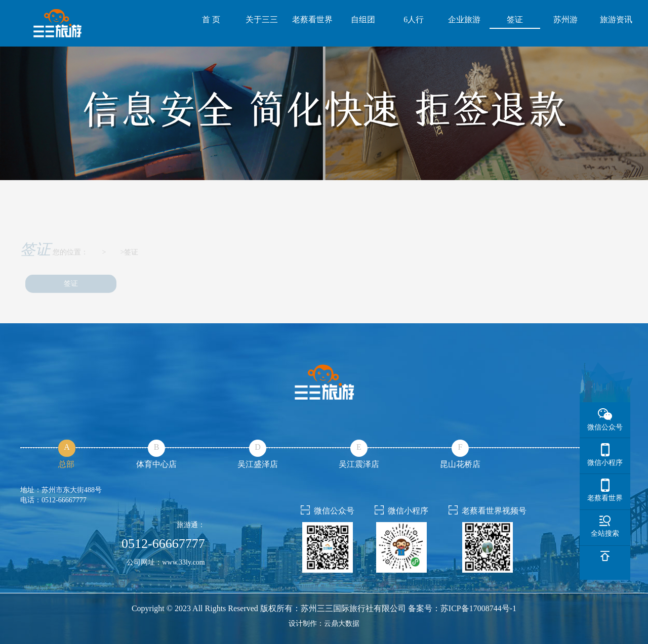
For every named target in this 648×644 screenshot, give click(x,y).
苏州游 (565, 19)
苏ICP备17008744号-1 (478, 608)
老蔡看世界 (312, 19)
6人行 (414, 19)
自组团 (363, 19)
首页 (95, 259)
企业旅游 (464, 19)
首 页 (211, 19)
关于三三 (262, 19)
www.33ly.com (184, 562)
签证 (515, 19)
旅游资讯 (616, 19)
